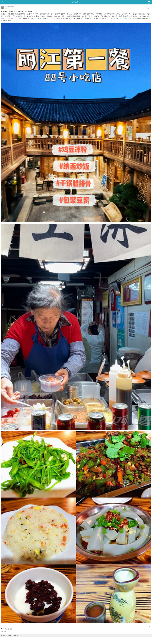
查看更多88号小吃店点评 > (10, 635)
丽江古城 (123, 18)
